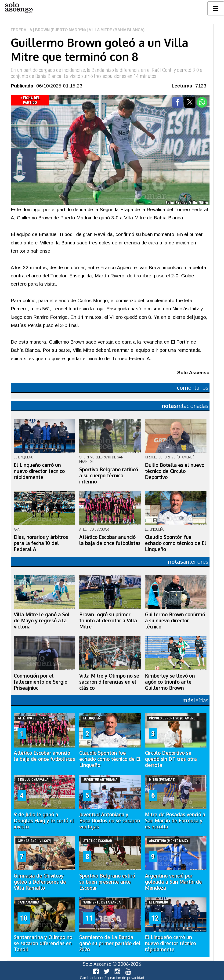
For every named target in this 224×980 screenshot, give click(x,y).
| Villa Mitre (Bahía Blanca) (115, 30)
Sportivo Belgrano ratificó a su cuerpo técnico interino (109, 475)
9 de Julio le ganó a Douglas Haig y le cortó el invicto (44, 820)
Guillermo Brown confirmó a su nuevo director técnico (175, 621)
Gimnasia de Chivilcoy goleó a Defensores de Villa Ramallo (40, 882)
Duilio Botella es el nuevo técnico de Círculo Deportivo (175, 471)
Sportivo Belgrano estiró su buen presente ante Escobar (107, 882)
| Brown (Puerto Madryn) (59, 30)
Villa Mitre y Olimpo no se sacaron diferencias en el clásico (109, 682)
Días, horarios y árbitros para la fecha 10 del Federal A (41, 543)
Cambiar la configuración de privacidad (112, 978)
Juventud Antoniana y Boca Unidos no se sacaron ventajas (110, 820)
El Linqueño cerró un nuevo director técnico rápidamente (39, 471)
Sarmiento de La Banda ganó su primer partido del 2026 (110, 943)
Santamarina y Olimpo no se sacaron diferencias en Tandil (43, 943)
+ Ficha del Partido (30, 100)
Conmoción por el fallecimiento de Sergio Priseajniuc (41, 682)
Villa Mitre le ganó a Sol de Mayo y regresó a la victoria (42, 621)
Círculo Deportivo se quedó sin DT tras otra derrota (171, 759)
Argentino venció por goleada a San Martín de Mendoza (173, 882)
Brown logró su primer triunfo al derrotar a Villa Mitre (108, 621)
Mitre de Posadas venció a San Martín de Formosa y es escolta (175, 820)
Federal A (21, 30)
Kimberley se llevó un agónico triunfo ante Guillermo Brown (170, 682)
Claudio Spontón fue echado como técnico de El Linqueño (176, 543)
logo (19, 8)
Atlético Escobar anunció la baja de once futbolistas (110, 540)
